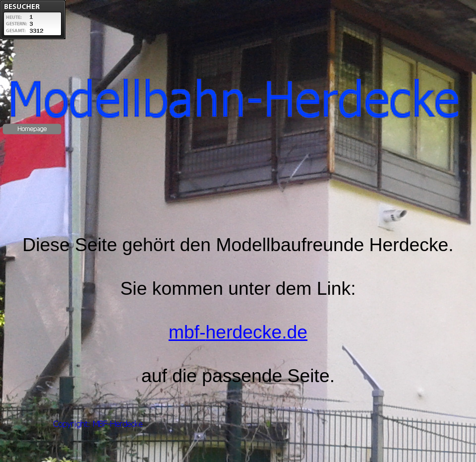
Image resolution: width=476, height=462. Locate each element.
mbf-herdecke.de (238, 332)
